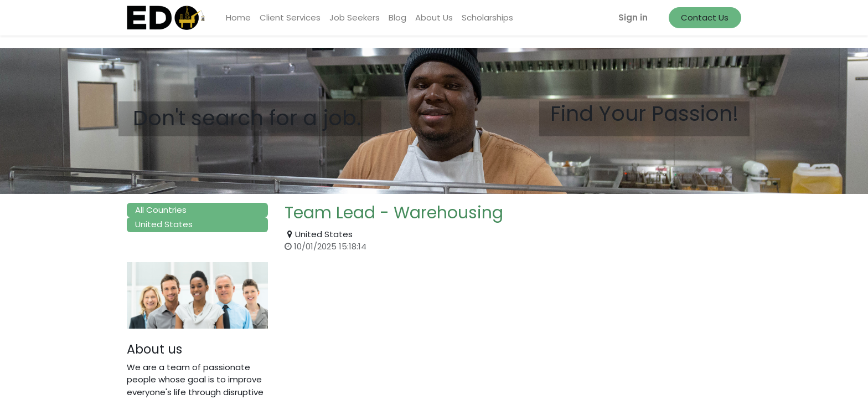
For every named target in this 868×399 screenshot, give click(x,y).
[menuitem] (238, 18)
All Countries (161, 210)
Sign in (633, 17)
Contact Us (705, 17)
